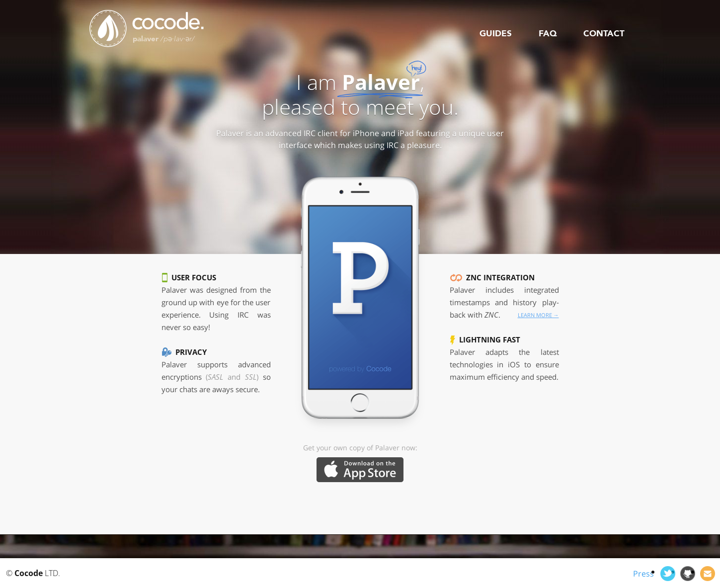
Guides (496, 34)
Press (643, 574)
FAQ (548, 34)
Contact (604, 34)
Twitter (668, 574)
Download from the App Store (360, 470)
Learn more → (538, 315)
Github (688, 574)
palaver (164, 39)
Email (708, 574)
